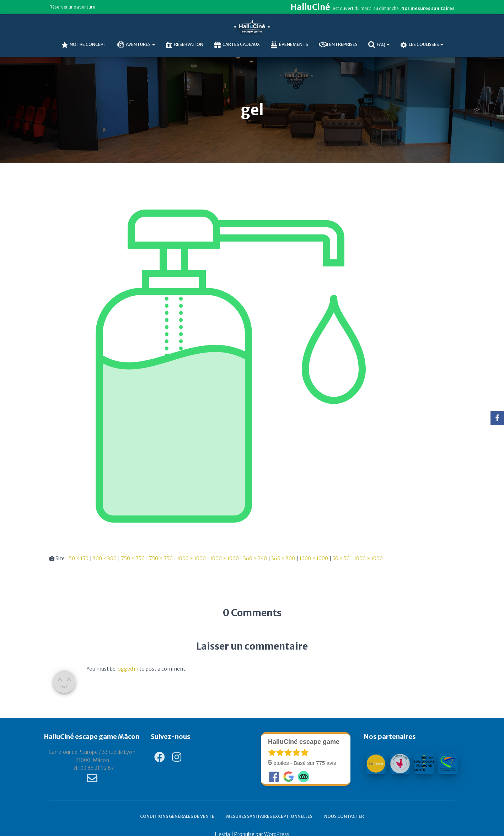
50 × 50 (341, 559)
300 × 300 (105, 559)
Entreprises (338, 45)
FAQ (379, 45)
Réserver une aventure (72, 7)
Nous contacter (344, 816)
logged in (127, 669)
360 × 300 (283, 559)
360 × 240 (255, 559)
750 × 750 (133, 559)
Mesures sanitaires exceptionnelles (269, 816)
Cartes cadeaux (237, 45)
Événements (289, 45)
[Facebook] (497, 418)
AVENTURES (136, 45)
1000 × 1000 (191, 559)
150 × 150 (78, 559)
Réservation (184, 45)
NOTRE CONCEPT (84, 45)
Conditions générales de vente (177, 816)
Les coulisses (422, 45)
